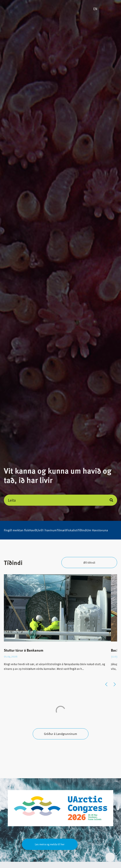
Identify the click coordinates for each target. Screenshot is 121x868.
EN (95, 9)
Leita (12, 500)
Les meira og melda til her (50, 844)
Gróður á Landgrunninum (60, 734)
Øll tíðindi (89, 563)
